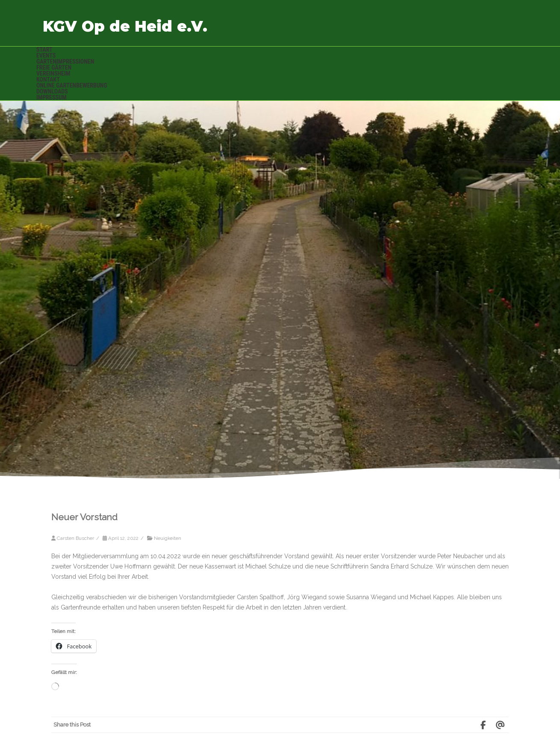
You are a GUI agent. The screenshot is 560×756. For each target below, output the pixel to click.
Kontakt (48, 79)
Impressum (52, 97)
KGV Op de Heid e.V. (125, 26)
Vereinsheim (53, 73)
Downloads (52, 91)
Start (44, 50)
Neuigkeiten (168, 538)
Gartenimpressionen (65, 62)
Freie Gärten (54, 67)
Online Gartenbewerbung (72, 85)
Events (46, 56)
